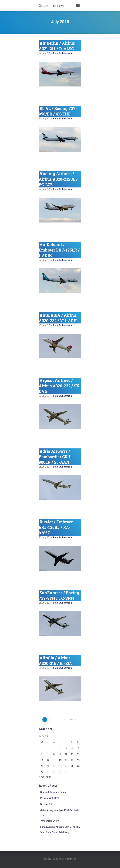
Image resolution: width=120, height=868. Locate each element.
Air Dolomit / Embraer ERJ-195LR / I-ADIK (59, 250)
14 (64, 720)
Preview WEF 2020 (50, 798)
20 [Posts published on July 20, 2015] (42, 766)
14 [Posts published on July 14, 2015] (48, 760)
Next (72, 720)
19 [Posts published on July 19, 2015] (78, 760)
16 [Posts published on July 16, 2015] (60, 760)
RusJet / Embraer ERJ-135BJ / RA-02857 (56, 527)
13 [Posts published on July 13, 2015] (42, 760)
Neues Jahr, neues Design (54, 792)
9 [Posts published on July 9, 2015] (60, 754)
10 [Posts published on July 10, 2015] (66, 754)
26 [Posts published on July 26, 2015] (78, 766)
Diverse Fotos (47, 804)
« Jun (41, 777)
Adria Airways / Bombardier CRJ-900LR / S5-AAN (55, 457)
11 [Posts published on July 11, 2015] (72, 754)
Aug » (49, 777)
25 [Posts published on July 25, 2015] (72, 766)
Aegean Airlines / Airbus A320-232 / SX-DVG (60, 386)
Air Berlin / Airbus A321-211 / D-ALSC (57, 46)
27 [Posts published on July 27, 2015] (42, 772)
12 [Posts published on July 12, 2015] (78, 754)
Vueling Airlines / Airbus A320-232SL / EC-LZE (58, 179)
